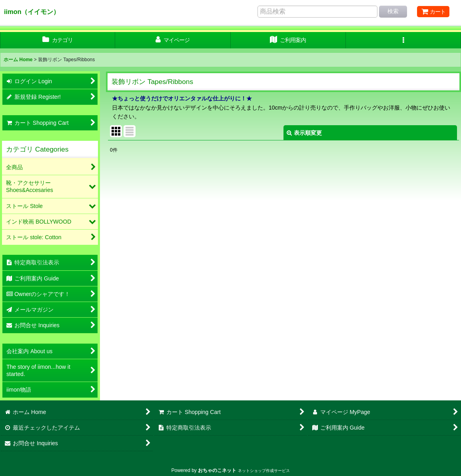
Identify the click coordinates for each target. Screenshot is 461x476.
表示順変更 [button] (304, 133)
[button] (403, 40)
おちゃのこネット (217, 470)
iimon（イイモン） (32, 12)
